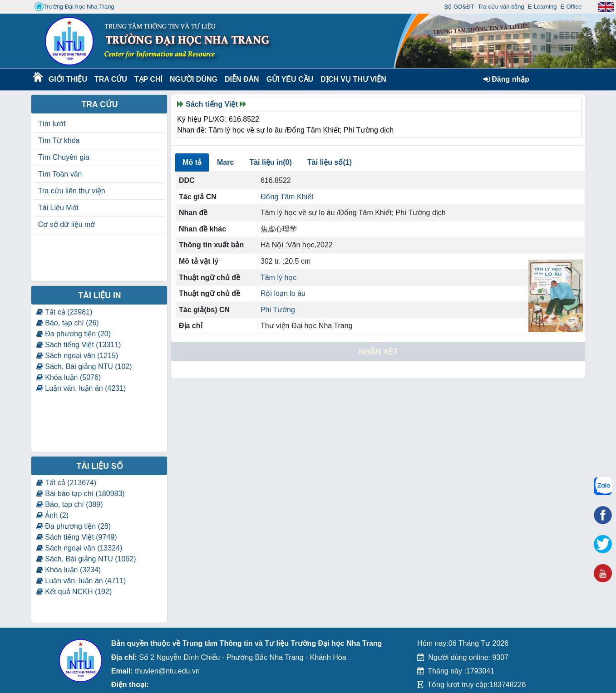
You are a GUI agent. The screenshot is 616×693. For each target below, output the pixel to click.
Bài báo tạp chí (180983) (81, 494)
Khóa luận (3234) (69, 570)
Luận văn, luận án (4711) (81, 581)
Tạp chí (148, 79)
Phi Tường (278, 310)
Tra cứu (111, 79)
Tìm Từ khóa (59, 140)
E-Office (571, 7)
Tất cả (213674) (66, 483)
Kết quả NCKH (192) (74, 592)
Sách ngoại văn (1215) (77, 356)
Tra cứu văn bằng (501, 7)
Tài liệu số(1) (330, 162)
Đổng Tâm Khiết (287, 197)
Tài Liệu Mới (58, 208)
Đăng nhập (506, 79)
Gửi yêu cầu (290, 79)
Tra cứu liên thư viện (72, 191)
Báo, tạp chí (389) (70, 504)
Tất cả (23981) (64, 312)
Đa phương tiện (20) (74, 334)
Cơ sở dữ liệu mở (67, 224)
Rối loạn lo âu (283, 293)
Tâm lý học (278, 278)
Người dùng (193, 79)
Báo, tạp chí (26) (68, 323)
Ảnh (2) (52, 515)
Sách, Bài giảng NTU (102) (84, 366)
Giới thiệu (67, 79)
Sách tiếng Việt (212, 104)
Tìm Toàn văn (60, 174)
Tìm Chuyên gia (64, 157)
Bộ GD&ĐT (459, 7)
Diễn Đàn (242, 79)
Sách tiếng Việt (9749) (77, 537)
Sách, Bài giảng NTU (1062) (86, 559)
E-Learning (542, 7)
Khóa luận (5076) (69, 377)
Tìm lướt (52, 124)
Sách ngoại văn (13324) (79, 548)
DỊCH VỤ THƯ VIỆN (352, 79)
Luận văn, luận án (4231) (81, 388)
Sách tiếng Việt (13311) (79, 345)
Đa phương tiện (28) (74, 526)
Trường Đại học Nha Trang (74, 7)
